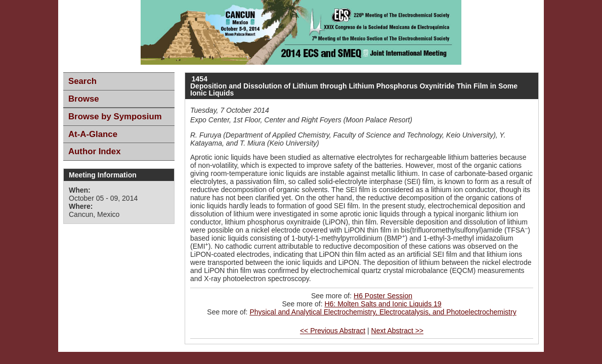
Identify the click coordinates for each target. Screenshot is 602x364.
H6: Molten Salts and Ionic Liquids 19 (383, 304)
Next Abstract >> (398, 331)
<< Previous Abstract (333, 331)
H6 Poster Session (383, 296)
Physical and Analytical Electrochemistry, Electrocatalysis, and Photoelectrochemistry (383, 312)
